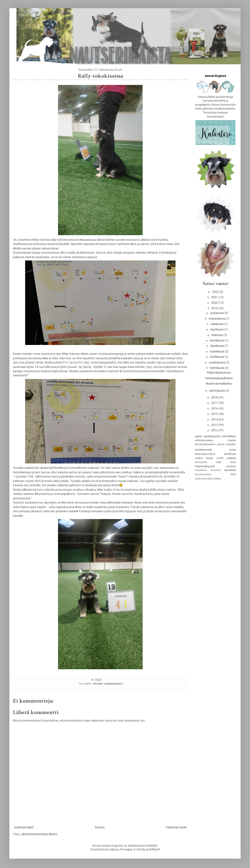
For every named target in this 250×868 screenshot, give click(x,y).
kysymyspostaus (205, 454)
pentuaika (201, 462)
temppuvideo (203, 474)
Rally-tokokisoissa (219, 373)
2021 (215, 297)
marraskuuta (217, 319)
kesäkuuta (217, 346)
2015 (215, 414)
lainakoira (230, 454)
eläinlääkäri (229, 436)
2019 (215, 308)
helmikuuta (217, 368)
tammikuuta (217, 391)
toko (233, 474)
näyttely (231, 458)
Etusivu (100, 827)
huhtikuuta (217, 357)
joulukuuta (217, 313)
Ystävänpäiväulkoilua (219, 378)
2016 (215, 409)
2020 (215, 303)
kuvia (233, 450)
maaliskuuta (217, 363)
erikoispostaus (204, 440)
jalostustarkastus (205, 444)
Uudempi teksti (24, 827)
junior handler (227, 444)
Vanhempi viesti (176, 827)
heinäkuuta (217, 340)
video (218, 479)
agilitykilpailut (212, 436)
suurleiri (216, 470)
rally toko (97, 684)
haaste (232, 440)
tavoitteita (230, 470)
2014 (215, 420)
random (231, 466)
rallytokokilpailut (113, 684)
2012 (215, 430)
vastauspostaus (204, 479)
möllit (220, 458)
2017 (215, 403)
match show (204, 458)
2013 (215, 425)
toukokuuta (217, 352)
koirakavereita (203, 450)
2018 (215, 398)
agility (198, 436)
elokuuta (217, 335)
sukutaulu (201, 470)
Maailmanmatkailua (219, 384)
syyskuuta (217, 329)
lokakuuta (217, 324)
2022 (216, 292)
